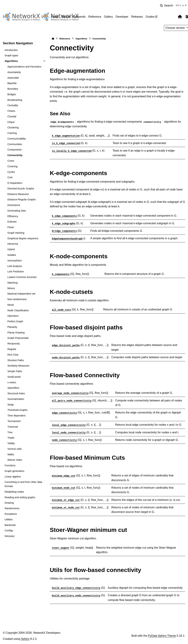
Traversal (12, 427)
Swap (10, 405)
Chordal (12, 116)
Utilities (9, 519)
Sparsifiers (13, 388)
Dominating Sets (17, 211)
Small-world (14, 377)
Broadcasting (15, 100)
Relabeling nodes (14, 492)
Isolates (12, 255)
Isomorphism (14, 261)
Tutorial (66, 17)
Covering (12, 166)
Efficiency (13, 216)
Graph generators (14, 471)
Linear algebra (13, 477)
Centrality (13, 105)
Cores (11, 161)
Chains (11, 111)
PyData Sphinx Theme (162, 636)
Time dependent (16, 416)
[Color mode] (173, 17)
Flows (11, 227)
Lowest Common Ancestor (22, 277)
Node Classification (18, 310)
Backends (79, 17)
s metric (12, 382)
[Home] (53, 39)
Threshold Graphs (17, 410)
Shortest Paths (16, 360)
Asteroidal (13, 78)
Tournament (14, 421)
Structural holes (16, 393)
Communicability (17, 139)
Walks (11, 454)
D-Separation (15, 183)
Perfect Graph (15, 321)
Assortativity (14, 72)
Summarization (16, 399)
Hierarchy (13, 244)
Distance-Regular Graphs (21, 199)
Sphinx (25, 639)
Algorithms (11, 61)
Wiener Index (15, 460)
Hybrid (11, 249)
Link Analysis (15, 266)
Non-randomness (17, 299)
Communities (15, 144)
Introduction (11, 50)
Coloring (12, 133)
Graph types (11, 55)
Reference (95, 17)
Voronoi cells (14, 449)
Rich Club (13, 355)
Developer (122, 17)
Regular (12, 349)
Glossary (10, 536)
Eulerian (12, 222)
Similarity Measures (18, 366)
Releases (137, 17)
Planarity (12, 327)
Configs (9, 530)
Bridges (12, 94)
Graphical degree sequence (23, 238)
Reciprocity (14, 344)
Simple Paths (15, 371)
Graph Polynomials (18, 338)
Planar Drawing (16, 333)
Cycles (11, 172)
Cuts (10, 177)
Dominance (14, 205)
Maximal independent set (21, 294)
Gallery (108, 17)
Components (14, 150)
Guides (150, 17)
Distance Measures (18, 194)
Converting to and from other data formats (23, 484)
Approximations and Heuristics (24, 67)
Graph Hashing (16, 233)
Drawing (9, 503)
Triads (11, 438)
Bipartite (12, 83)
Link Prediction (16, 272)
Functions (10, 465)
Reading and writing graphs (20, 497)
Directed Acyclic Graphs (21, 189)
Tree (10, 432)
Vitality (11, 443)
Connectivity (15, 155)
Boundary (13, 89)
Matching (12, 283)
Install (55, 17)
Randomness (12, 508)
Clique (11, 122)
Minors (11, 288)
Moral (10, 305)
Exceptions (11, 514)
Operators (13, 316)
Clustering (13, 127)
